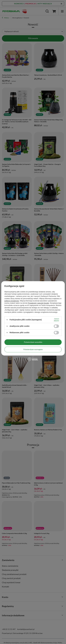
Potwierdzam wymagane (33, 349)
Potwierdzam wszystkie (33, 342)
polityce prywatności (12, 301)
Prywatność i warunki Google (38, 303)
